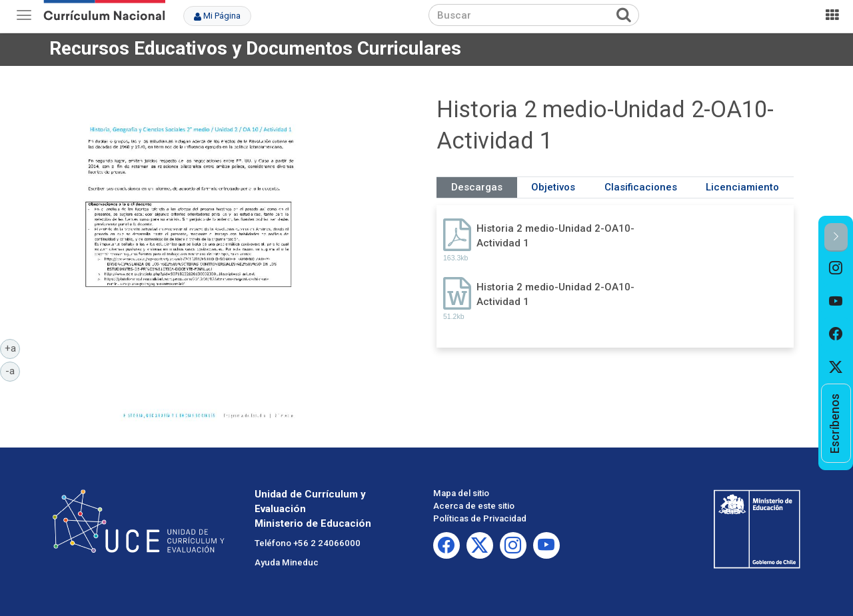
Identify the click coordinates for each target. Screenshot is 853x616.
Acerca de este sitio (474, 506)
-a (13, 370)
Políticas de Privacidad (480, 518)
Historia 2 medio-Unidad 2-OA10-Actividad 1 (555, 235)
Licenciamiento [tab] (742, 187)
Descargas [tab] (477, 187)
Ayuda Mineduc (287, 562)
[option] (836, 268)
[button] (836, 237)
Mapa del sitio (461, 493)
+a (13, 348)
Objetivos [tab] (553, 187)
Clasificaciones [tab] (641, 187)
